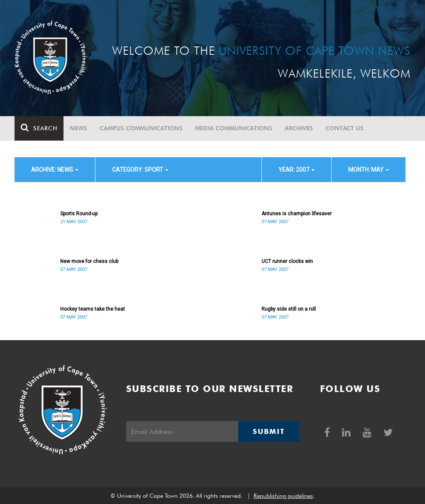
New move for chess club (89, 261)
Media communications (234, 128)
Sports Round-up (79, 214)
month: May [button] (369, 170)
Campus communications (141, 128)
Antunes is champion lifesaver (297, 214)
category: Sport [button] (140, 170)
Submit (269, 431)
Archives (299, 128)
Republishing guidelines (283, 496)
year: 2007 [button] (297, 170)
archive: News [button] (55, 170)
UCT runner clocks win (287, 261)
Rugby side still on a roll (289, 309)
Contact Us (344, 128)
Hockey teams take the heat (93, 309)
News (78, 128)
